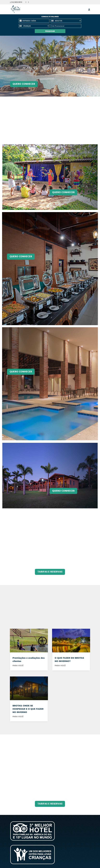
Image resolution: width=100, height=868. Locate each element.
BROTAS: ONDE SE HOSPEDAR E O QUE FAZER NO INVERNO (28, 709)
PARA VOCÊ (18, 666)
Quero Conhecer (24, 84)
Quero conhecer (63, 192)
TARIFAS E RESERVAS (50, 572)
